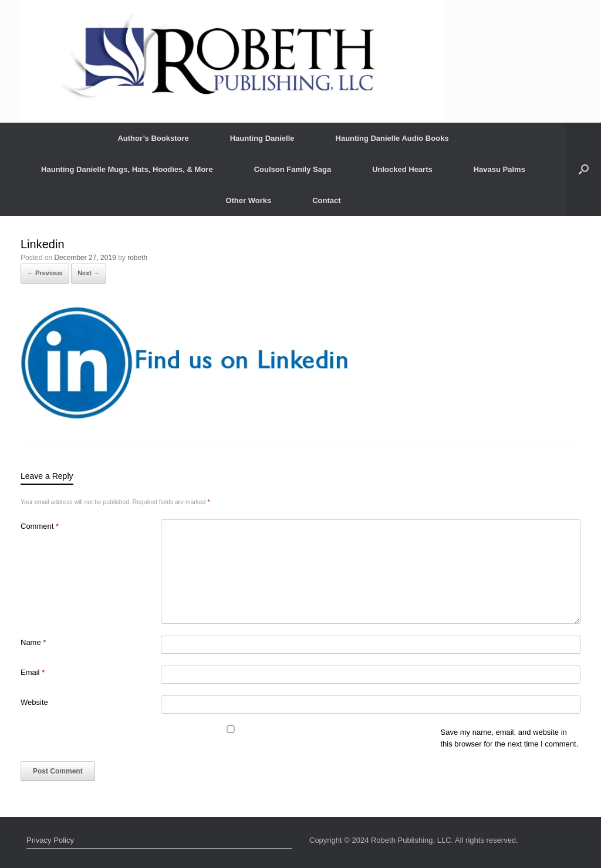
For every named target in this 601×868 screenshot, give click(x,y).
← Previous (45, 273)
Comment (40, 526)
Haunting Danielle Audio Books (392, 138)
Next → (89, 273)
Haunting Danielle (262, 138)
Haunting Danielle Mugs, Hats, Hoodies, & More (127, 169)
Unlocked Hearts (402, 169)
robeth (137, 258)
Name (33, 642)
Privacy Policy (50, 840)
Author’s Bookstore (153, 138)
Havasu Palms (499, 169)
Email (33, 672)
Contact (326, 200)
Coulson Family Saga (293, 169)
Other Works (248, 200)
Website (34, 702)
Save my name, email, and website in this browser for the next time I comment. (510, 738)
